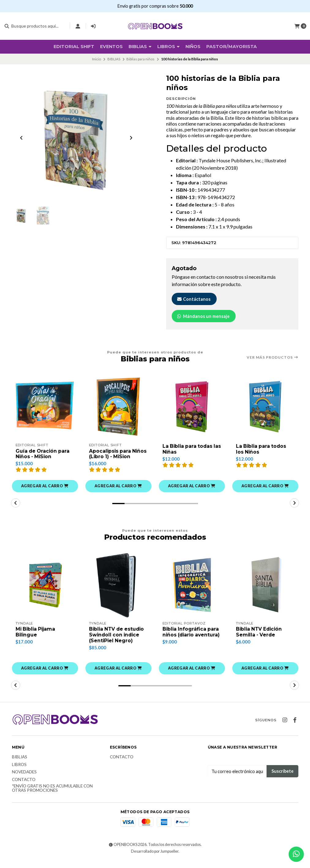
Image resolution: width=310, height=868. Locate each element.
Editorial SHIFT (74, 47)
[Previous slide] (21, 138)
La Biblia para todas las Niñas (188, 449)
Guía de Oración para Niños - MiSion (43, 454)
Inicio (97, 59)
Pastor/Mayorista (232, 47)
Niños (193, 47)
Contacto (24, 787)
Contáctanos (194, 299)
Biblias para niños (140, 59)
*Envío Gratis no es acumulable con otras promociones (52, 796)
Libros (168, 47)
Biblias (20, 764)
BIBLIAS (140, 47)
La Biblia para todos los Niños (262, 449)
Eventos (111, 47)
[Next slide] (131, 138)
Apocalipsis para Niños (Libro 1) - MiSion (110, 457)
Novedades (24, 779)
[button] (45, 492)
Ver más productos (273, 357)
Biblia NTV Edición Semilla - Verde (260, 639)
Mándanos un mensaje (203, 316)
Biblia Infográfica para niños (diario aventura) (191, 642)
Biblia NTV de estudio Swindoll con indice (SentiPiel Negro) (118, 642)
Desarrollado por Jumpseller (155, 858)
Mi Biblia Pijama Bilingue (36, 639)
